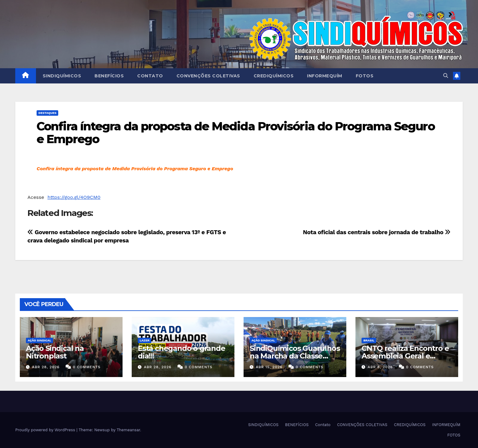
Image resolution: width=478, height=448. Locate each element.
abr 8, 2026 (380, 367)
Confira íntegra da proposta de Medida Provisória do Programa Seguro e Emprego (236, 133)
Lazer (144, 340)
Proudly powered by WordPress (46, 430)
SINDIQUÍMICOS (62, 76)
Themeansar (128, 430)
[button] (446, 76)
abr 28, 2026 (46, 367)
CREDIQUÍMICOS (274, 76)
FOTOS (365, 76)
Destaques (47, 113)
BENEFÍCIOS (109, 76)
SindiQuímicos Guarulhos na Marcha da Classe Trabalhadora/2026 (295, 356)
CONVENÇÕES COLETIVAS (208, 76)
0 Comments (87, 367)
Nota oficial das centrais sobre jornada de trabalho (377, 232)
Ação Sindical (39, 340)
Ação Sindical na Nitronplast (55, 352)
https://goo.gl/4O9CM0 (74, 197)
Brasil (369, 340)
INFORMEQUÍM (325, 76)
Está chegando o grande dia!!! (182, 352)
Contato (150, 76)
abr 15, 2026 (269, 367)
